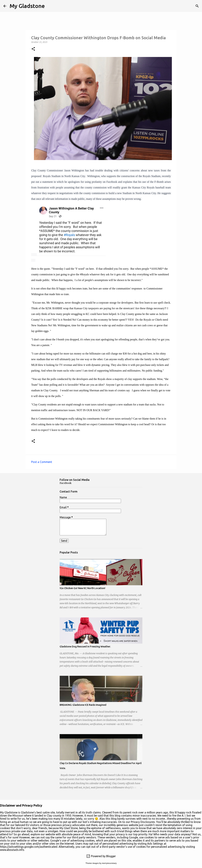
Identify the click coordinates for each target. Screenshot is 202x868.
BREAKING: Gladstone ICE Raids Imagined (83, 705)
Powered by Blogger (101, 856)
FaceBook (66, 483)
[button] (33, 49)
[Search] (197, 6)
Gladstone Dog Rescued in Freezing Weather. (85, 647)
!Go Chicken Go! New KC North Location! (82, 588)
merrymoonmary (109, 863)
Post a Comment (42, 462)
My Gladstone (27, 6)
